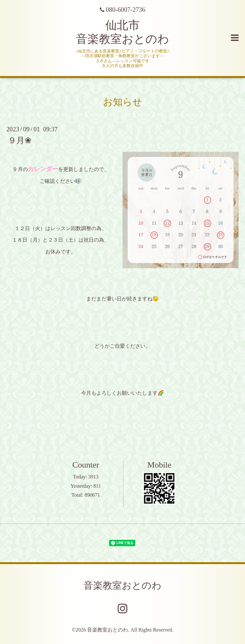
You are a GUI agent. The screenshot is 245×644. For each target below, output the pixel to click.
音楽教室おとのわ (122, 585)
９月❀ (20, 140)
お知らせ (123, 102)
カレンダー (43, 169)
